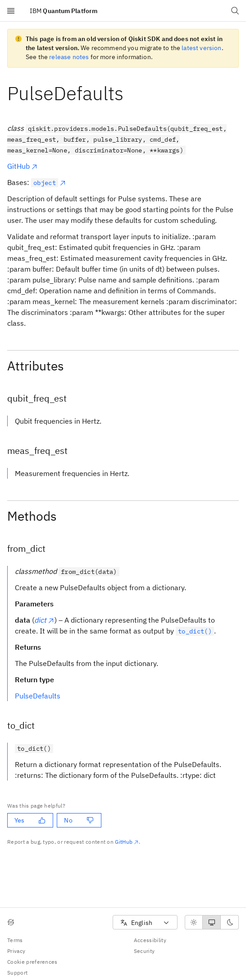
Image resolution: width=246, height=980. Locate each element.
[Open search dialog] (235, 11)
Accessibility (150, 940)
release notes (69, 57)
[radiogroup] (212, 922)
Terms (15, 940)
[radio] (194, 922)
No (79, 820)
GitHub (23, 166)
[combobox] (145, 922)
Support (17, 973)
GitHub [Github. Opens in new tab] (127, 842)
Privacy (16, 951)
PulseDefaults (38, 696)
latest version (201, 48)
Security (144, 951)
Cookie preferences (32, 962)
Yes (30, 820)
